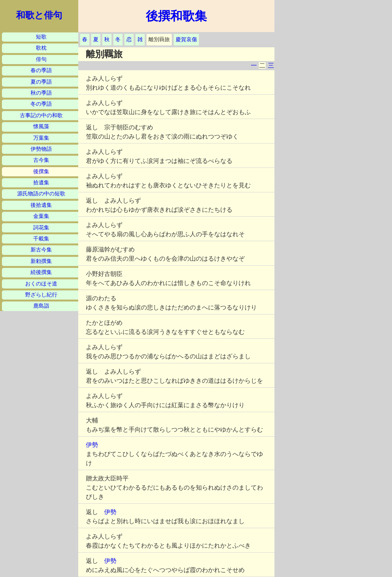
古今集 (41, 160)
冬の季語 (41, 104)
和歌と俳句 (39, 15)
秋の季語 (41, 93)
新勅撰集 (41, 261)
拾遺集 (41, 183)
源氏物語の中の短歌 (41, 194)
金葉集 (41, 216)
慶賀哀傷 (186, 39)
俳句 (41, 59)
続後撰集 (41, 272)
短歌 (41, 37)
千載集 (41, 239)
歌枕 (41, 48)
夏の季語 (41, 82)
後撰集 (41, 172)
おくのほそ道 (41, 284)
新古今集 (41, 250)
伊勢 (92, 445)
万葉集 (41, 138)
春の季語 (41, 70)
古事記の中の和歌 (41, 115)
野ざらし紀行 (41, 295)
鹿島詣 (41, 306)
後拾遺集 (41, 205)
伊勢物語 (41, 149)
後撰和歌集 (176, 16)
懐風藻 (41, 127)
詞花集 (41, 228)
